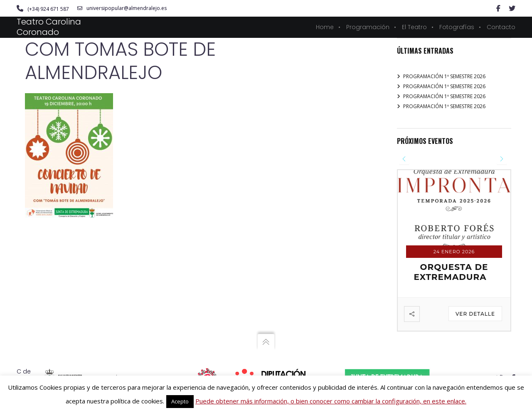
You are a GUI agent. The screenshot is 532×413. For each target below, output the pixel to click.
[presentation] (404, 159)
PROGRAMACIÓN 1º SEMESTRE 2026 (444, 76)
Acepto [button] (180, 401)
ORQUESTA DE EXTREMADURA (451, 272)
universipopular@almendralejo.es (122, 8)
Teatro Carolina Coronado (49, 27)
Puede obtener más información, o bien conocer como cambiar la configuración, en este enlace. (331, 401)
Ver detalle (475, 314)
